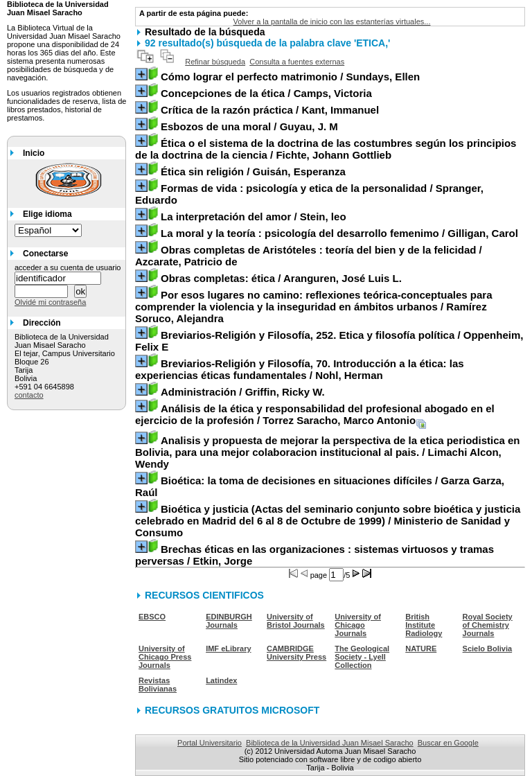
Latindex (221, 680)
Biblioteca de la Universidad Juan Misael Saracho (330, 743)
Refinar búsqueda (215, 62)
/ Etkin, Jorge (314, 555)
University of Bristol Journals (296, 621)
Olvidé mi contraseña (50, 302)
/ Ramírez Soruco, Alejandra (313, 307)
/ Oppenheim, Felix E (329, 341)
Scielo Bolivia (488, 649)
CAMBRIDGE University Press (296, 653)
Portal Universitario (210, 743)
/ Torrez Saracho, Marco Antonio (315, 414)
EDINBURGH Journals (229, 621)
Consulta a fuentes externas (297, 62)
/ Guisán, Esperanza (253, 171)
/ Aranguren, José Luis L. (281, 278)
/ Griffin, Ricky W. (243, 392)
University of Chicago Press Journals (165, 657)
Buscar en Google (448, 743)
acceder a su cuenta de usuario (68, 267)
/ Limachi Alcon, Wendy (328, 452)
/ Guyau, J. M (249, 126)
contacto (29, 395)
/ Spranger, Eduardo (309, 194)
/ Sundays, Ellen (290, 77)
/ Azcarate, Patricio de (309, 256)
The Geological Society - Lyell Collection (362, 657)
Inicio (34, 153)
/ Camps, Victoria (266, 93)
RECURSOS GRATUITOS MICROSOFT (232, 710)
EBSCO (152, 617)
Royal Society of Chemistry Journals (488, 625)
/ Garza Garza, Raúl (320, 486)
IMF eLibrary (228, 649)
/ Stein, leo (254, 217)
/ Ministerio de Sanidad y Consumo (328, 521)
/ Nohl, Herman (300, 369)
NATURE (421, 649)
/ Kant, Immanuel (270, 110)
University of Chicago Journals (358, 625)
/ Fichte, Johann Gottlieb (326, 149)
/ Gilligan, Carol (339, 233)
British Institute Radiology (424, 625)
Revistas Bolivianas (158, 685)
